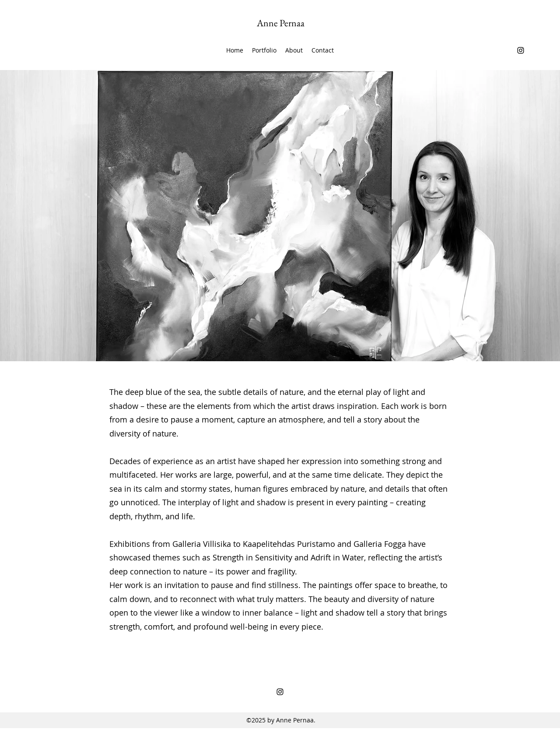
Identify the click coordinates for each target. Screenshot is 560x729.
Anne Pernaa (281, 23)
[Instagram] (521, 50)
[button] (264, 50)
